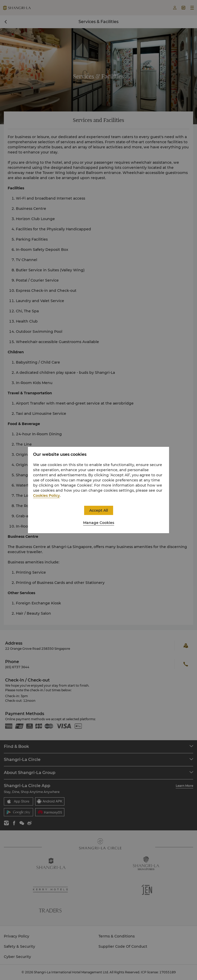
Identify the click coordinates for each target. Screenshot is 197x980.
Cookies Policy (46, 496)
